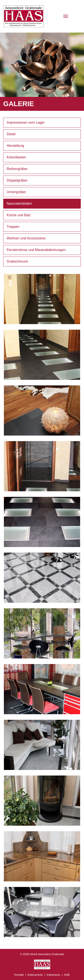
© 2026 (42, 954)
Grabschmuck (17, 261)
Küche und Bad (18, 215)
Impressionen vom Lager (26, 122)
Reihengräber (17, 169)
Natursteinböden (19, 204)
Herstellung (15, 146)
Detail (11, 134)
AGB (67, 975)
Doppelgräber (17, 180)
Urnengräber (16, 192)
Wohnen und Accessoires (26, 238)
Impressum (53, 975)
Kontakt (19, 975)
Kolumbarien (16, 157)
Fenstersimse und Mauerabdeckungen (36, 250)
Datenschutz (35, 975)
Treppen (13, 227)
